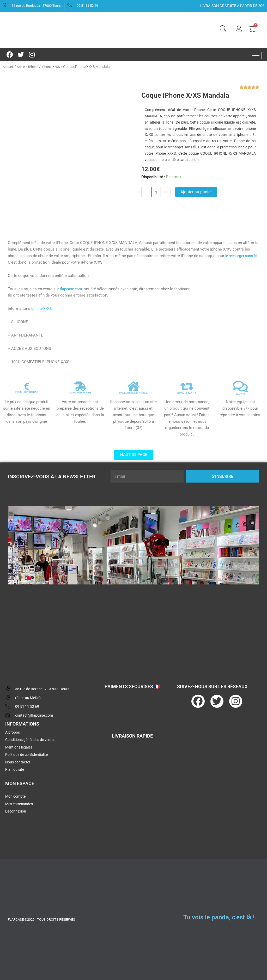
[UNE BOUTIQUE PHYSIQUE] (133, 387)
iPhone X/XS (54, 67)
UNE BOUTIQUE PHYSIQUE (133, 393)
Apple (22, 67)
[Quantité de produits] (156, 192)
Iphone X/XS (42, 309)
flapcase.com (72, 289)
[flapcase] (133, 629)
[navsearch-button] (223, 29)
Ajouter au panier (197, 192)
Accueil (8, 67)
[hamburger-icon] (256, 56)
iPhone (35, 67)
